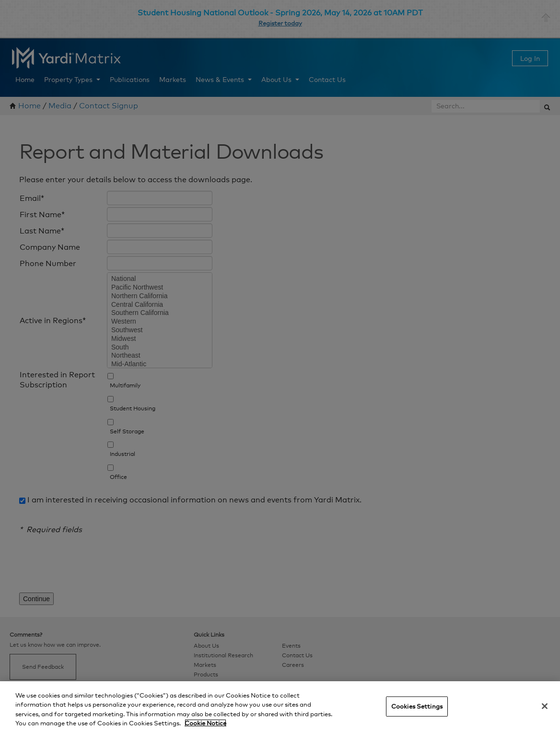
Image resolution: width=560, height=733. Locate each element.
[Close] (545, 706)
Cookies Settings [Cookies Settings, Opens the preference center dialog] (417, 706)
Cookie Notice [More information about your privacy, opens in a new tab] (205, 723)
